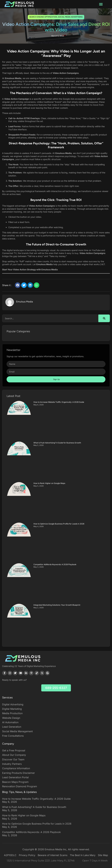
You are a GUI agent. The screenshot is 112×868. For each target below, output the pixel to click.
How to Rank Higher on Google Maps (49, 483)
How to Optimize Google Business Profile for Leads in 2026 (59, 524)
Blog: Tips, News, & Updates (19, 792)
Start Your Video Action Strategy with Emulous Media (30, 269)
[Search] (104, 318)
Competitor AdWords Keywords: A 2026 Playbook (55, 564)
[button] (101, 4)
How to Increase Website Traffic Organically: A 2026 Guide (59, 402)
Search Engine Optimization (43, 17)
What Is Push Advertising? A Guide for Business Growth (57, 443)
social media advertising (70, 17)
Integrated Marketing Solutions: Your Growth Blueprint (57, 605)
